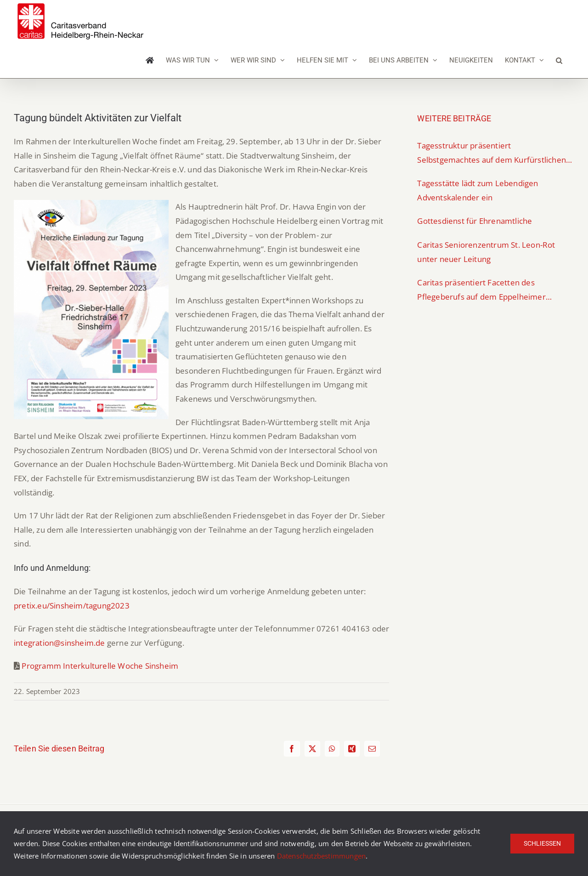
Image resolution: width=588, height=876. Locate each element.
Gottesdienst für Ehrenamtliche (475, 221)
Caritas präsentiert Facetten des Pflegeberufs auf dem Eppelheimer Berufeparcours (481, 290)
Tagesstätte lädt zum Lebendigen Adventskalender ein (478, 190)
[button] (559, 60)
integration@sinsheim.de (59, 643)
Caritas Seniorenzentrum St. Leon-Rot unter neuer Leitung (486, 252)
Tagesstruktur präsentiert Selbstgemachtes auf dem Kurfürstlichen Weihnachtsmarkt (492, 154)
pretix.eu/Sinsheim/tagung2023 (72, 606)
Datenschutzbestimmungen (322, 856)
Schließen (542, 843)
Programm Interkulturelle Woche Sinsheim (100, 666)
